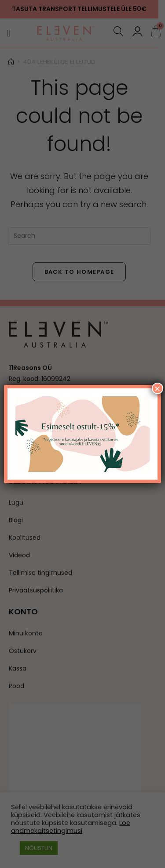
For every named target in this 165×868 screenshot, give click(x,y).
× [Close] (158, 388)
